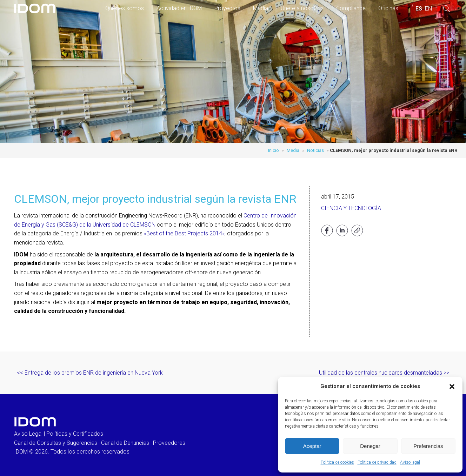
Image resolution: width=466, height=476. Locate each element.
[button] (452, 387)
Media (261, 8)
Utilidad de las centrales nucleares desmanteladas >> (384, 373)
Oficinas (388, 8)
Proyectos (227, 8)
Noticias (315, 150)
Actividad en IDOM (179, 8)
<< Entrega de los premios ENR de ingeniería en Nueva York (90, 373)
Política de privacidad (377, 462)
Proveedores (169, 443)
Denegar (370, 446)
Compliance (351, 8)
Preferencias (428, 446)
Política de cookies (337, 462)
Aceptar (312, 446)
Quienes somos (125, 8)
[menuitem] (419, 9)
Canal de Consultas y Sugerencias (56, 443)
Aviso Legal (28, 434)
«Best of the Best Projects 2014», (185, 233)
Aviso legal (410, 462)
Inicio (274, 150)
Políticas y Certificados (75, 434)
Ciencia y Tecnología (351, 208)
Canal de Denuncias (125, 443)
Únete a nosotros (302, 8)
